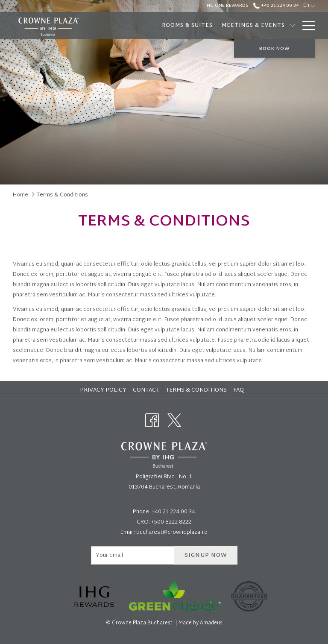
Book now (275, 49)
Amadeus (211, 623)
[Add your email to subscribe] (133, 555)
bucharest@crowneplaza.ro (172, 533)
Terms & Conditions (196, 390)
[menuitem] (187, 26)
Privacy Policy (103, 390)
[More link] (306, 26)
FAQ (239, 390)
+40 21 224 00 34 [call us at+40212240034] (276, 6)
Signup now (206, 556)
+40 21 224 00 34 (173, 512)
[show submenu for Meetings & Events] (293, 26)
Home (20, 195)
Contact (146, 390)
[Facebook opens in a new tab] (152, 421)
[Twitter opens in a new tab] (174, 421)
